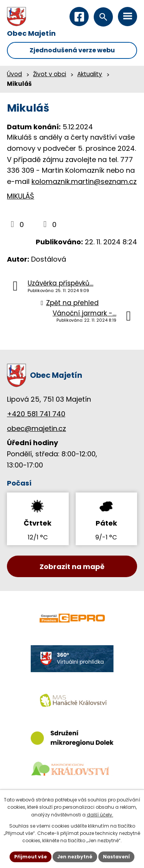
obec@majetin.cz (36, 428)
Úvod (14, 74)
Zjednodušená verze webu (72, 50)
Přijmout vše (31, 857)
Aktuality (90, 74)
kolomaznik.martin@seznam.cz (84, 181)
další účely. (100, 815)
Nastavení (116, 857)
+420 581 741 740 (36, 414)
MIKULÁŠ (21, 196)
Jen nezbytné (75, 857)
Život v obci (50, 74)
